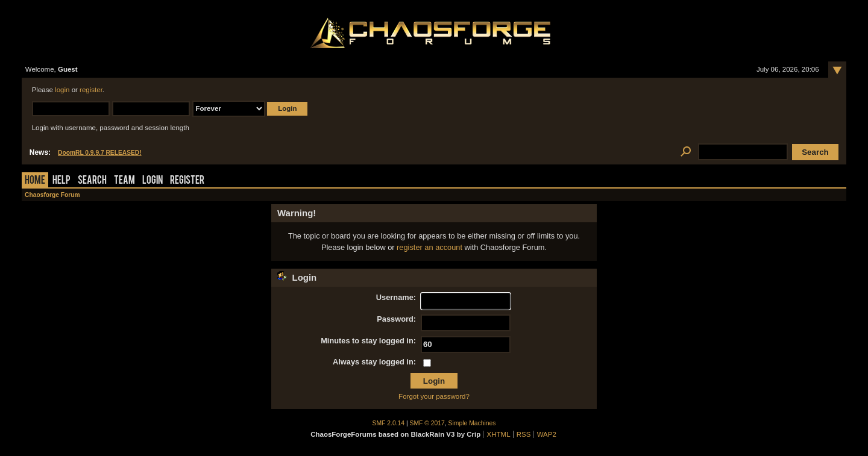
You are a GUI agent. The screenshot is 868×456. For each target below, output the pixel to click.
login (62, 90)
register (91, 90)
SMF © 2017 (427, 423)
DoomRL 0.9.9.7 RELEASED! (100, 153)
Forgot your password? (434, 396)
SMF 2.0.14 (389, 423)
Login (153, 181)
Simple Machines (472, 423)
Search (92, 181)
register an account (429, 247)
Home (35, 181)
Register (187, 181)
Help (61, 181)
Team (124, 181)
